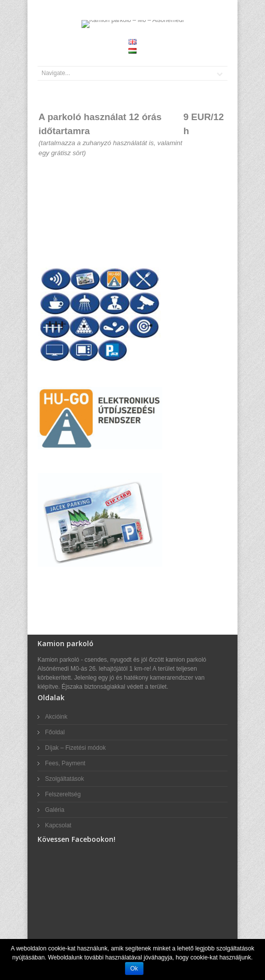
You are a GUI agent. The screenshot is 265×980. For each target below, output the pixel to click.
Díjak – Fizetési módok (75, 748)
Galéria (55, 810)
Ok (134, 968)
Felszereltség (63, 794)
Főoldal (55, 732)
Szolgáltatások (64, 779)
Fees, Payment (65, 763)
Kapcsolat (58, 825)
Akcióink (56, 717)
